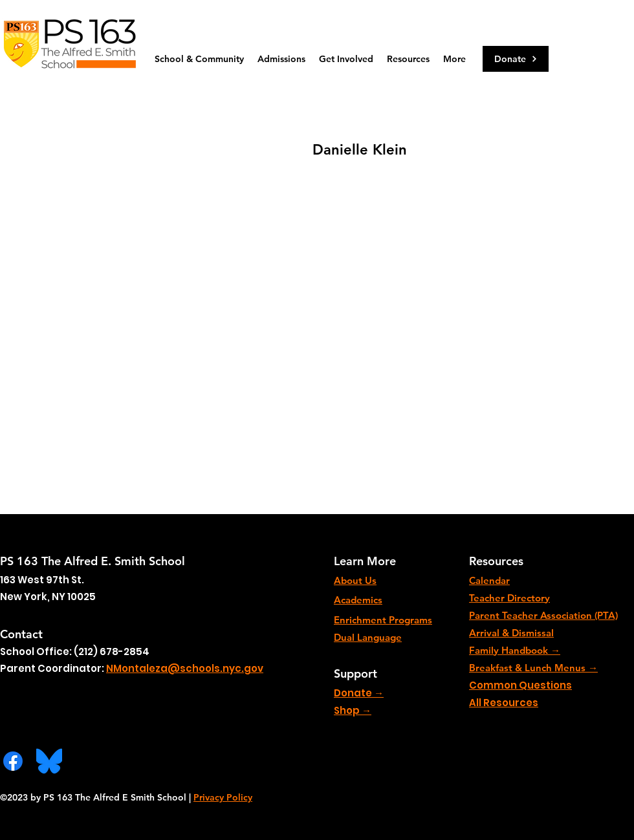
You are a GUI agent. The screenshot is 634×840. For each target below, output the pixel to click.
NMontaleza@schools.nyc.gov (185, 668)
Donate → (359, 693)
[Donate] (516, 59)
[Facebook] (13, 761)
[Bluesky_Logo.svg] (49, 761)
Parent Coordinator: (53, 668)
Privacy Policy (223, 797)
